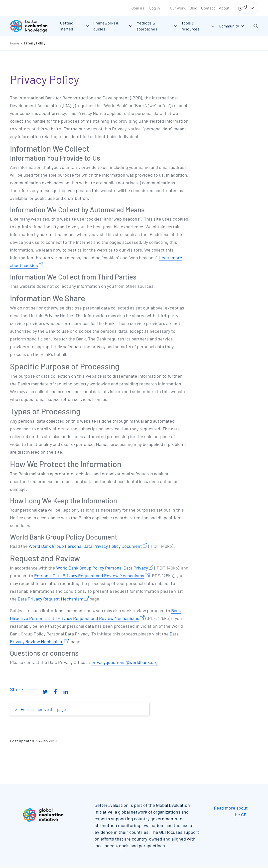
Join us (138, 8)
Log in (155, 8)
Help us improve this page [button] (43, 709)
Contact (208, 8)
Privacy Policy (35, 43)
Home (14, 43)
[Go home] (32, 26)
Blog (193, 8)
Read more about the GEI (231, 811)
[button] (256, 26)
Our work (178, 8)
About (224, 8)
